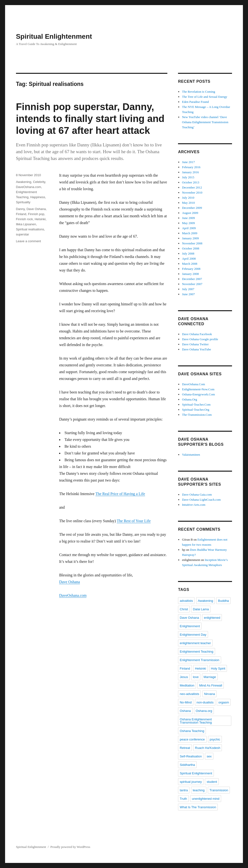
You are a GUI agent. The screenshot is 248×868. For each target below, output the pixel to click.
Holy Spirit (218, 668)
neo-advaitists (189, 694)
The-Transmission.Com (197, 415)
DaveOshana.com (73, 595)
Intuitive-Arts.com (194, 505)
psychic (215, 739)
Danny (20, 209)
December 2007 (192, 279)
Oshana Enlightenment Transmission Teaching (196, 721)
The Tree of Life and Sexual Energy (205, 97)
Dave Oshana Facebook (197, 334)
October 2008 (190, 248)
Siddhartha (187, 765)
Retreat (185, 748)
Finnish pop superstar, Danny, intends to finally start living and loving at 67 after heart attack (90, 119)
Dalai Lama (201, 609)
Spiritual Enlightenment (54, 36)
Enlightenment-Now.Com (198, 389)
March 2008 (190, 264)
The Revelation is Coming (198, 92)
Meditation (187, 685)
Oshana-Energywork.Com (198, 394)
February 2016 (191, 167)
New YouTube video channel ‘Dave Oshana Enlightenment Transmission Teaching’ (205, 122)
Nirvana (210, 694)
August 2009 (190, 213)
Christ (184, 609)
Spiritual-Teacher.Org (196, 410)
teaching (199, 790)
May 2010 (188, 203)
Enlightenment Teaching (197, 652)
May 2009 (188, 223)
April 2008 (189, 259)
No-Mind (186, 702)
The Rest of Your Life (134, 521)
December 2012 (192, 187)
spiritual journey (191, 782)
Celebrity (39, 182)
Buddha (223, 601)
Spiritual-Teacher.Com (196, 404)
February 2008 (191, 269)
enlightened (212, 618)
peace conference (192, 739)
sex (209, 756)
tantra (184, 790)
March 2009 (190, 233)
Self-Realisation (191, 756)
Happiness (38, 197)
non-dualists (205, 702)
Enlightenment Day (193, 635)
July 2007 (188, 289)
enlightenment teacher (195, 643)
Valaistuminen (191, 455)
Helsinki (40, 219)
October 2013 (190, 182)
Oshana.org (204, 711)
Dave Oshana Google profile (200, 339)
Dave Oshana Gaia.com (197, 494)
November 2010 (192, 192)
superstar (23, 234)
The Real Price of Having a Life (120, 494)
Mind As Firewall (211, 685)
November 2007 (192, 284)
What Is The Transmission (198, 807)
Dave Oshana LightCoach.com (201, 500)
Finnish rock (24, 219)
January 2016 (190, 172)
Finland (21, 214)
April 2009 (189, 228)
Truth (183, 799)
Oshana (185, 711)
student (212, 782)
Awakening (24, 182)
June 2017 (188, 162)
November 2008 (192, 243)
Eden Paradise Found (195, 102)
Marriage (210, 677)
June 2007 (188, 294)
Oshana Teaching (192, 731)
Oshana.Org (189, 399)
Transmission (219, 790)
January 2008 (190, 274)
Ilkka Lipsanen (26, 224)
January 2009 (190, 238)
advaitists (186, 601)
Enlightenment (190, 626)
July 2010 (188, 198)
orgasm (224, 702)
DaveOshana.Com (193, 384)
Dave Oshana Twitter (195, 344)
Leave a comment (28, 241)
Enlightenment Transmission (199, 660)
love (196, 677)
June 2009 (188, 218)
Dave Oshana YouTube (196, 349)
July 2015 (188, 177)
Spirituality (23, 202)
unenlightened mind (205, 799)
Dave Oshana (70, 582)
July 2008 (188, 253)
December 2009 (192, 208)
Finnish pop (36, 214)
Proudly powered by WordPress (70, 847)
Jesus (184, 677)
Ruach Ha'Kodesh (208, 748)
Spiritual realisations (30, 229)
